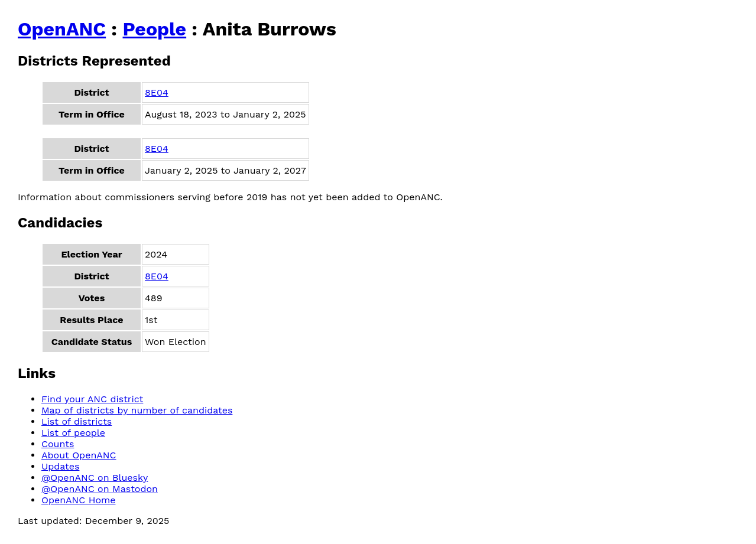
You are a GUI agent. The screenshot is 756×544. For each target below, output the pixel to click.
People (154, 29)
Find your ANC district (92, 399)
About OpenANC (79, 455)
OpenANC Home (79, 500)
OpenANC (62, 29)
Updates (60, 466)
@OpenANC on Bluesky (95, 478)
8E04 (157, 92)
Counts (58, 444)
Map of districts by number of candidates (137, 410)
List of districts (77, 421)
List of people (73, 433)
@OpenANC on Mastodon (100, 489)
